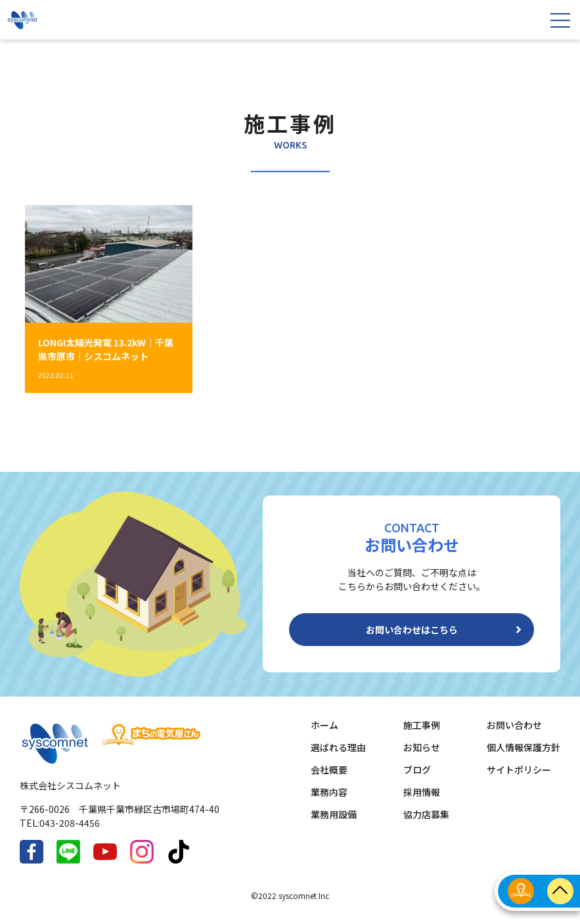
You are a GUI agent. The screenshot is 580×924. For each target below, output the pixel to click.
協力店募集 (426, 814)
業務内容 (329, 792)
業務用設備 (334, 814)
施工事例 (422, 725)
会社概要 (329, 770)
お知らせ (422, 747)
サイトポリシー (519, 770)
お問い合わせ (514, 725)
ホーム (324, 725)
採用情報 (422, 792)
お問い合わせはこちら (412, 630)
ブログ (417, 770)
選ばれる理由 (338, 747)
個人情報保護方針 (524, 747)
